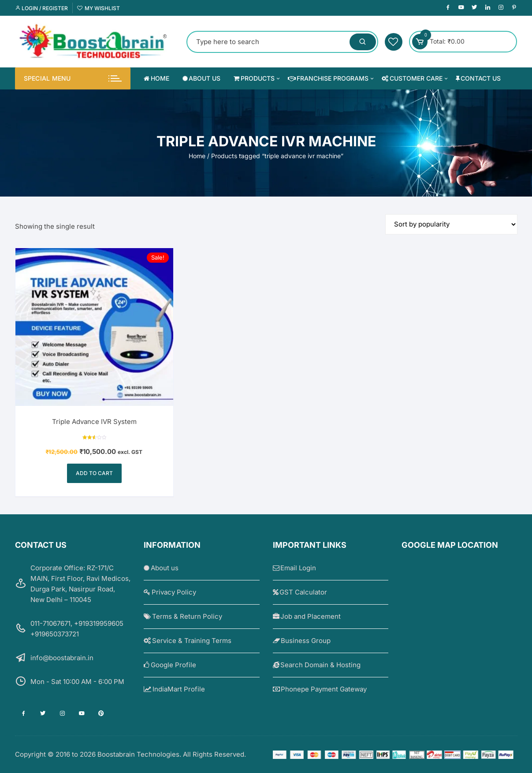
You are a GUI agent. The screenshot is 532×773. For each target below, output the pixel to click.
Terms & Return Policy (183, 616)
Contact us (478, 78)
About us (202, 78)
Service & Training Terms (188, 641)
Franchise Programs (332, 78)
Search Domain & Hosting (317, 665)
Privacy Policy (170, 592)
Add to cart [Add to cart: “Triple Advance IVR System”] (94, 473)
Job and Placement (307, 616)
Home (156, 78)
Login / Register (41, 8)
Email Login (295, 568)
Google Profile (170, 665)
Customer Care (415, 78)
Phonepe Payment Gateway (320, 689)
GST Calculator (300, 592)
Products (257, 78)
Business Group (302, 641)
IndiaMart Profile (174, 689)
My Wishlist (99, 8)
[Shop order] (451, 224)
